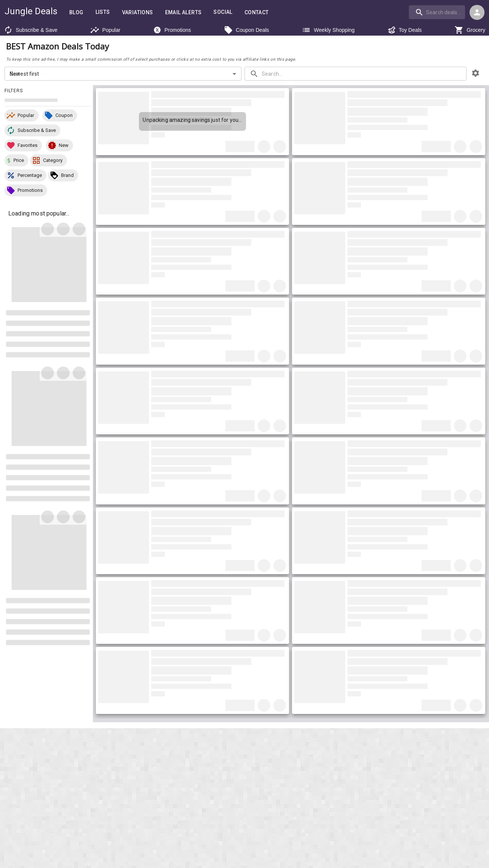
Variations (136, 12)
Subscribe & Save (28, 30)
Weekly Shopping (327, 30)
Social (222, 12)
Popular (103, 30)
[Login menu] (477, 12)
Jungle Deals (30, 11)
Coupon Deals (246, 30)
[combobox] (438, 12)
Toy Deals (404, 30)
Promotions (171, 30)
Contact (256, 12)
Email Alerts (182, 12)
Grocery (471, 30)
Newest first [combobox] (24, 75)
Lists (101, 12)
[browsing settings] (476, 75)
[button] (22, 117)
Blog (75, 12)
